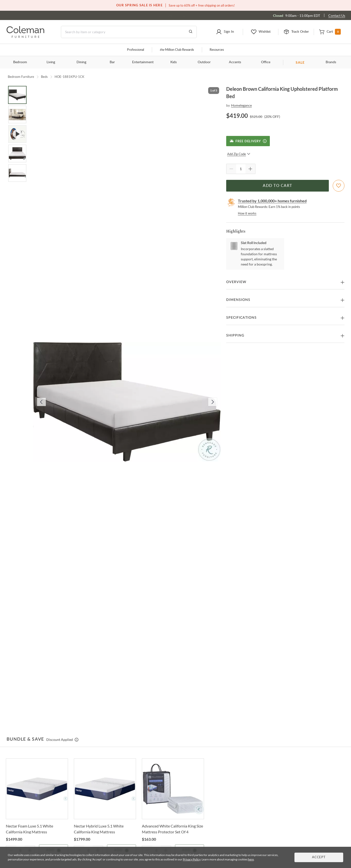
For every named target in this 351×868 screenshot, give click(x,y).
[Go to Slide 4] (17, 153)
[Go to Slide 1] (17, 95)
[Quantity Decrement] (231, 169)
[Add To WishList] (339, 186)
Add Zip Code (239, 154)
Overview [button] (236, 282)
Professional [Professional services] (136, 50)
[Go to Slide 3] (17, 134)
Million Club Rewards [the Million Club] (177, 50)
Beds (44, 77)
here (251, 859)
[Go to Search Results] (191, 32)
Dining (81, 62)
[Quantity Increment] (250, 169)
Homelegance (241, 105)
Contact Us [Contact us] (337, 15)
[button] (225, 32)
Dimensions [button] (238, 300)
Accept (319, 857)
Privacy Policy (192, 859)
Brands (331, 62)
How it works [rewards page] (247, 213)
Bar (112, 62)
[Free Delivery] (248, 141)
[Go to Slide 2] (17, 114)
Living (51, 62)
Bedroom (20, 62)
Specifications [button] (241, 318)
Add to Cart (277, 186)
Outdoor (204, 62)
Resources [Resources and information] (217, 50)
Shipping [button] (235, 336)
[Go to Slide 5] (17, 173)
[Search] (129, 32)
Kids (174, 62)
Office (266, 62)
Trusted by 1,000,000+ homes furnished (272, 201)
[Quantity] (241, 169)
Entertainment (143, 62)
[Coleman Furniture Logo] (25, 36)
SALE (300, 62)
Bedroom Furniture (21, 77)
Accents (235, 62)
